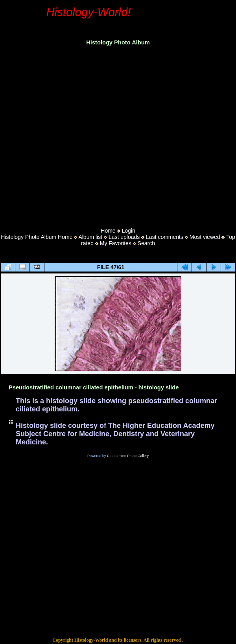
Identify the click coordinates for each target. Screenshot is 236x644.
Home (108, 231)
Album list (90, 237)
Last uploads (124, 237)
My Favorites (116, 243)
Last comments (165, 237)
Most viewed (205, 237)
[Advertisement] (74, 134)
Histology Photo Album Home (37, 237)
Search (146, 243)
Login (128, 231)
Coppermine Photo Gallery (128, 456)
